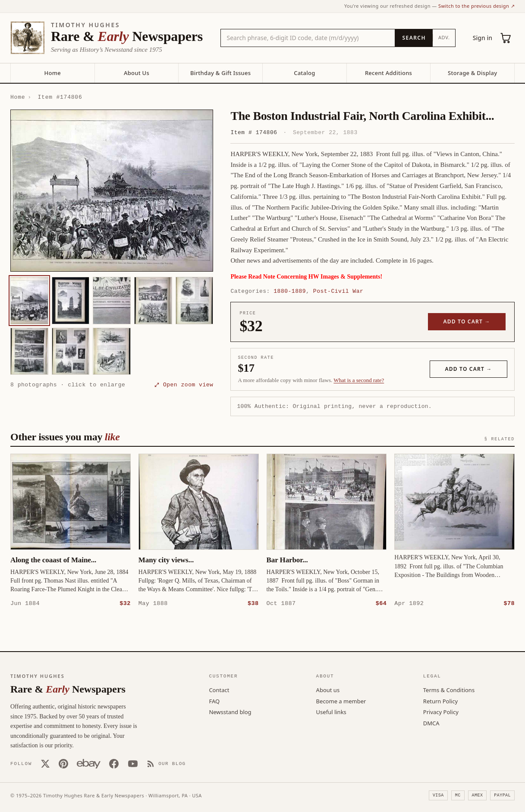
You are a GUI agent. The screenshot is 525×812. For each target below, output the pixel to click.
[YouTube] (133, 763)
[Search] (413, 38)
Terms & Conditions (449, 690)
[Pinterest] (63, 763)
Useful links (331, 712)
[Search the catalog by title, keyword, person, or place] (308, 38)
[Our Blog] (166, 763)
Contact (219, 690)
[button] (112, 191)
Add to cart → (467, 321)
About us (328, 690)
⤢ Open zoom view (184, 385)
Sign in (483, 38)
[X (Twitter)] (45, 763)
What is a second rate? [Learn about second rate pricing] (359, 380)
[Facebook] (114, 763)
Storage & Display (472, 73)
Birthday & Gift (220, 73)
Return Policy (440, 701)
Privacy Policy (441, 712)
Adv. (444, 37)
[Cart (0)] (506, 38)
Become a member (341, 701)
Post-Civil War (338, 291)
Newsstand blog (230, 712)
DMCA (431, 723)
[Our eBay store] (89, 763)
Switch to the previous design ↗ (476, 6)
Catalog (304, 73)
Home (53, 73)
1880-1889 (290, 291)
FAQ (214, 701)
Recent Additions (388, 73)
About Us (137, 73)
